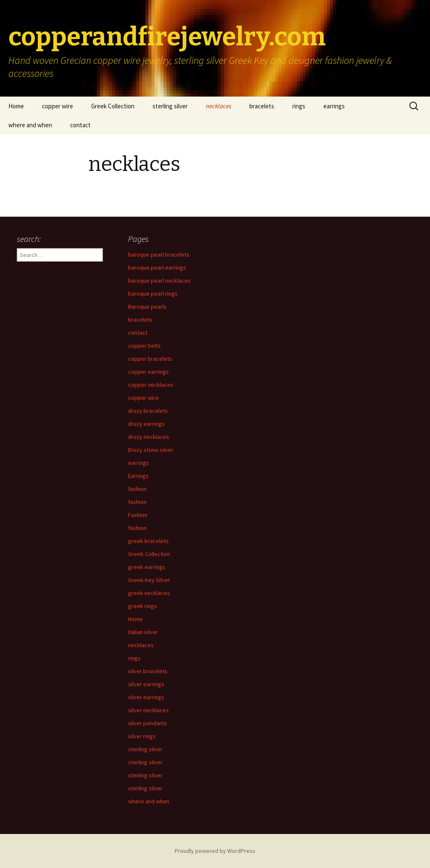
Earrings (138, 476)
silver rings (142, 736)
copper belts (144, 346)
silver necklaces (148, 710)
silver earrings (146, 684)
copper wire (58, 106)
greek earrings (147, 567)
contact (80, 125)
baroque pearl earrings (157, 267)
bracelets (262, 106)
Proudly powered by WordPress (215, 851)
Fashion (138, 515)
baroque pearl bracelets (159, 254)
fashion (137, 489)
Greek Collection (113, 106)
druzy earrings (146, 424)
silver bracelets (148, 671)
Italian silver (143, 632)
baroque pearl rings (153, 294)
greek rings (143, 606)
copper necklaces (151, 385)
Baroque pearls (147, 307)
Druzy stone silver (151, 450)
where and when (30, 125)
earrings (334, 106)
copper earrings (148, 372)
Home (16, 106)
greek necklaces (149, 593)
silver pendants (148, 723)
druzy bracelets (148, 411)
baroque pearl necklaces (159, 281)
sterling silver (170, 106)
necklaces (219, 106)
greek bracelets (148, 541)
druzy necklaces (149, 437)
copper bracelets (150, 359)
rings (299, 106)
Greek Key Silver (149, 580)
